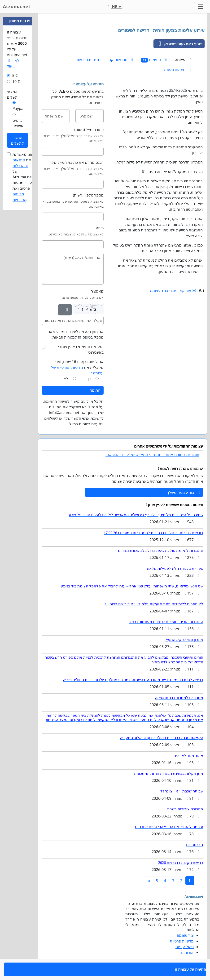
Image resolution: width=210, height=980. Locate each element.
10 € (16, 82)
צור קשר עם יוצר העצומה (173, 290)
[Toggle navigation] (201, 7)
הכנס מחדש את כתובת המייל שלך (77, 162)
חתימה (95, 390)
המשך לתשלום (17, 140)
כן (89, 379)
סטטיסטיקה (121, 60)
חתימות (154, 60)
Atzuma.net (17, 6)
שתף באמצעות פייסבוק (178, 44)
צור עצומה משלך (184, 492)
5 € (15, 75)
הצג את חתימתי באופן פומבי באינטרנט (81, 349)
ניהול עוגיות (185, 947)
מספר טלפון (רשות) (88, 195)
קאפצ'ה (97, 291)
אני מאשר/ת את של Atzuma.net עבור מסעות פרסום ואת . (23, 177)
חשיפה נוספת (178, 69)
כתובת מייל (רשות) (89, 130)
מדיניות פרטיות (89, 60)
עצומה (183, 60)
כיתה (100, 228)
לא (66, 379)
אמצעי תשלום (12, 94)
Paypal (18, 109)
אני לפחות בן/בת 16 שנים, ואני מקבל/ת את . (77, 367)
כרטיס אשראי (18, 123)
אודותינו (187, 952)
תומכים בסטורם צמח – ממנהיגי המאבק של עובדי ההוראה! (152, 455)
